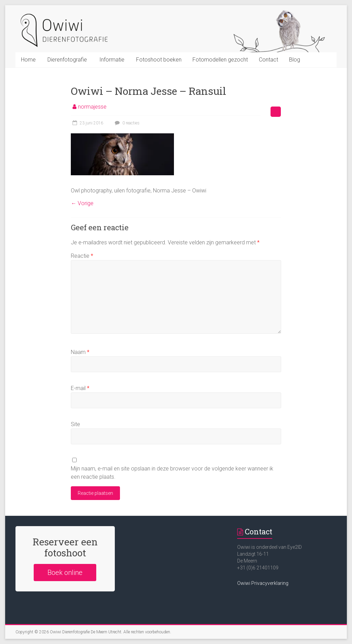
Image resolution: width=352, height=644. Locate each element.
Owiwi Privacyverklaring (263, 583)
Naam (80, 352)
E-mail (80, 388)
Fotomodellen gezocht (220, 60)
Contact (268, 60)
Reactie (82, 256)
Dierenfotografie (67, 60)
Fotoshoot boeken (159, 60)
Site (75, 424)
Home (28, 60)
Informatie (112, 60)
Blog (295, 60)
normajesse (92, 107)
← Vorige (82, 203)
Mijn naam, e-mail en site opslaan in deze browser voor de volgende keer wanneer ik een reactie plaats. (172, 473)
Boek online (65, 573)
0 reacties (126, 123)
